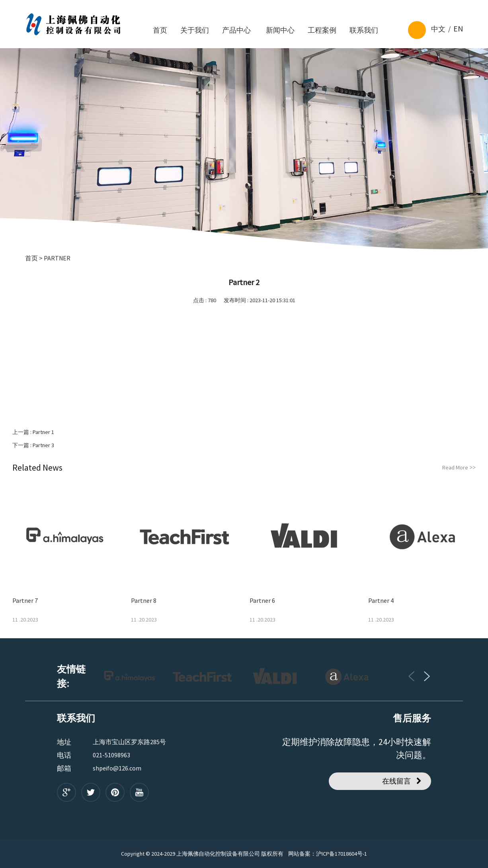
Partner (57, 258)
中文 (438, 29)
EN (458, 28)
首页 (31, 258)
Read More (459, 467)
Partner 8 (144, 600)
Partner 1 (43, 432)
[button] (240, 224)
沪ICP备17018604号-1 (342, 854)
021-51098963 (111, 755)
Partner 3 (43, 445)
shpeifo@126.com (117, 768)
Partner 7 (25, 600)
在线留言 (396, 781)
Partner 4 (381, 600)
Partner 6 (262, 600)
